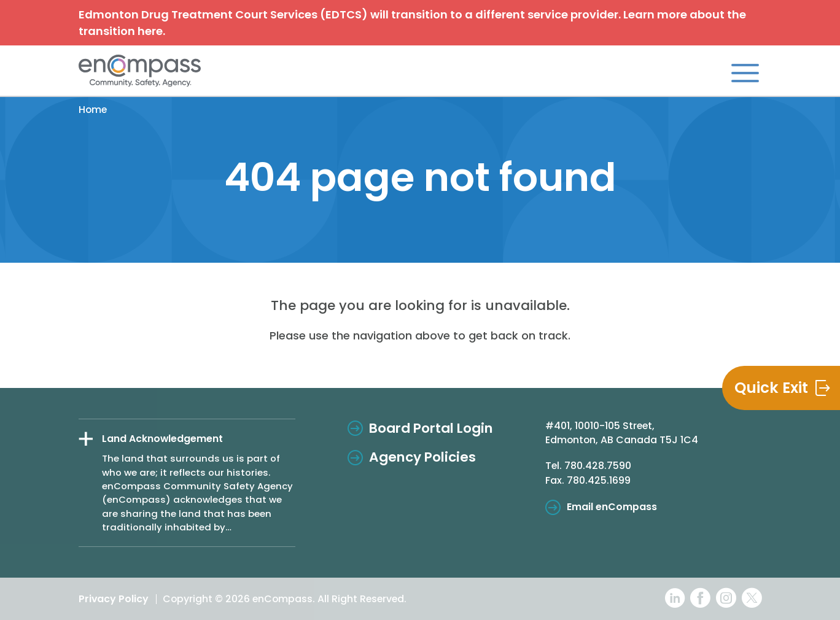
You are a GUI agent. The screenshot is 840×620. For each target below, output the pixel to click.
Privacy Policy (114, 599)
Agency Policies (422, 457)
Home (93, 110)
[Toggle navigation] (745, 72)
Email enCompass (612, 507)
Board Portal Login (431, 428)
